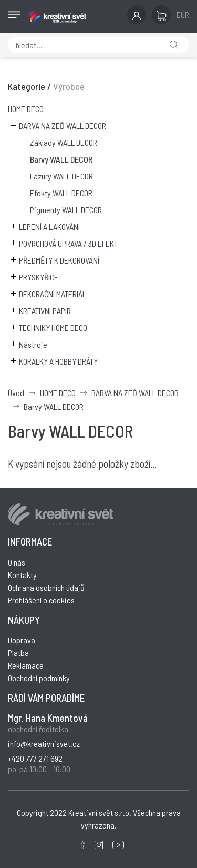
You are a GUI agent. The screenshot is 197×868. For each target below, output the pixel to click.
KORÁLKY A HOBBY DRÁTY (58, 361)
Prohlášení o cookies (41, 600)
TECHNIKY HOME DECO (53, 327)
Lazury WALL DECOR (61, 176)
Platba (18, 653)
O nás (17, 562)
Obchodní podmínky (39, 678)
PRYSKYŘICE (39, 277)
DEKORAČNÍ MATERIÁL (53, 294)
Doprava (22, 640)
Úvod (16, 393)
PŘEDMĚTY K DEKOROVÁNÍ (59, 260)
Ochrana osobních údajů (46, 587)
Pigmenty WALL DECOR (66, 210)
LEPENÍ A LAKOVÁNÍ (49, 226)
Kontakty (22, 575)
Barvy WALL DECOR (61, 159)
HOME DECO (26, 109)
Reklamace (26, 665)
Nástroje (33, 344)
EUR (183, 14)
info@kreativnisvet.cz (44, 744)
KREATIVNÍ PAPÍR (45, 311)
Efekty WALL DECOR (61, 193)
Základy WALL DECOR (64, 142)
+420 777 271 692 (35, 758)
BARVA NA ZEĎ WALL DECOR (63, 125)
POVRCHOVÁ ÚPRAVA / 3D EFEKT (68, 243)
